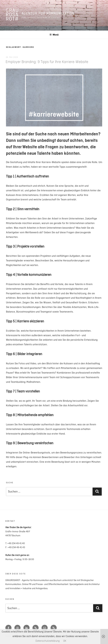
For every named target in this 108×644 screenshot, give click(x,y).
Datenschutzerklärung (48, 641)
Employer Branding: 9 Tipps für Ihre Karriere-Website (47, 62)
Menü (54, 35)
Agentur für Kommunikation (48, 14)
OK (65, 641)
